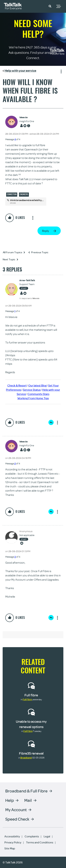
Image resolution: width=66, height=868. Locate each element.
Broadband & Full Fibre (26, 791)
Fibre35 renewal (31, 753)
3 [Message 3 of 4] (15, 557)
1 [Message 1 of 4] (15, 311)
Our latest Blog (37, 385)
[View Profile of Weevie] (27, 117)
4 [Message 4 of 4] (15, 139)
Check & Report (17, 385)
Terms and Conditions (40, 842)
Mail (28, 800)
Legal (47, 836)
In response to (29, 298)
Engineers (24, 194)
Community (40, 6)
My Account (16, 810)
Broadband (26, 758)
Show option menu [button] (61, 71)
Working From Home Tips (33, 398)
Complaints (32, 836)
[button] (50, 6)
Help (10, 800)
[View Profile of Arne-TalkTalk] (29, 280)
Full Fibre (27, 699)
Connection (12, 194)
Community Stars (38, 394)
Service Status (32, 390)
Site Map (10, 848)
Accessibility (12, 836)
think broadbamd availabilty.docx (29, 200)
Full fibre (31, 695)
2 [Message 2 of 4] (15, 463)
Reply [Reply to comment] (51, 422)
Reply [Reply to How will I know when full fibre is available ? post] (45, 231)
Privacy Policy (13, 842)
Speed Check (17, 819)
